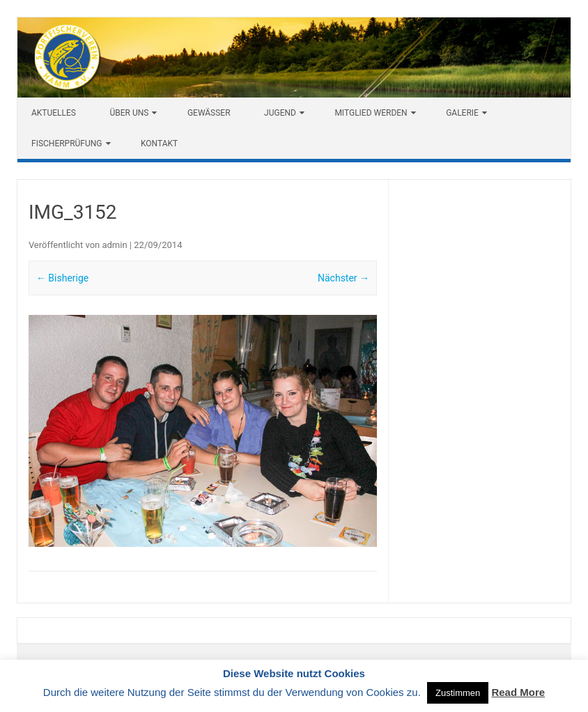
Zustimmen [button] (458, 693)
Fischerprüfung (67, 144)
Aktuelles (54, 113)
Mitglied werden (371, 113)
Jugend (280, 113)
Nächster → (343, 278)
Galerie (462, 113)
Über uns (129, 113)
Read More (518, 692)
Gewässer (209, 113)
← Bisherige (62, 278)
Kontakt (159, 144)
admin (114, 245)
